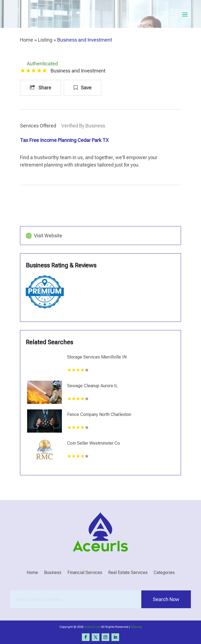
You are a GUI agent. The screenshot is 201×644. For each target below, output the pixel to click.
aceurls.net (92, 627)
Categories (164, 573)
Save (83, 88)
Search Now (166, 599)
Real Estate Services (128, 573)
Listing (45, 40)
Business (53, 573)
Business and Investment (85, 40)
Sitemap (136, 627)
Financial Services (85, 573)
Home (27, 40)
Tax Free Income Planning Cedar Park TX (64, 140)
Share (41, 88)
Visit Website (48, 236)
